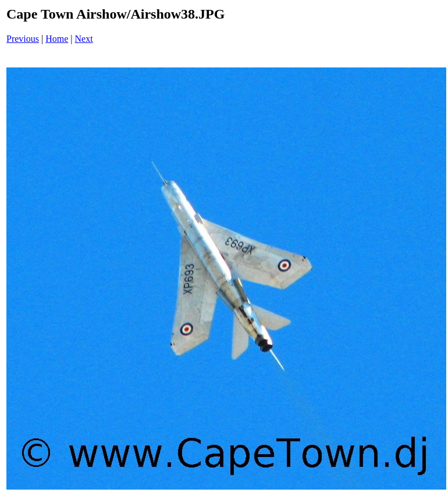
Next (84, 39)
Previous (23, 39)
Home (57, 39)
